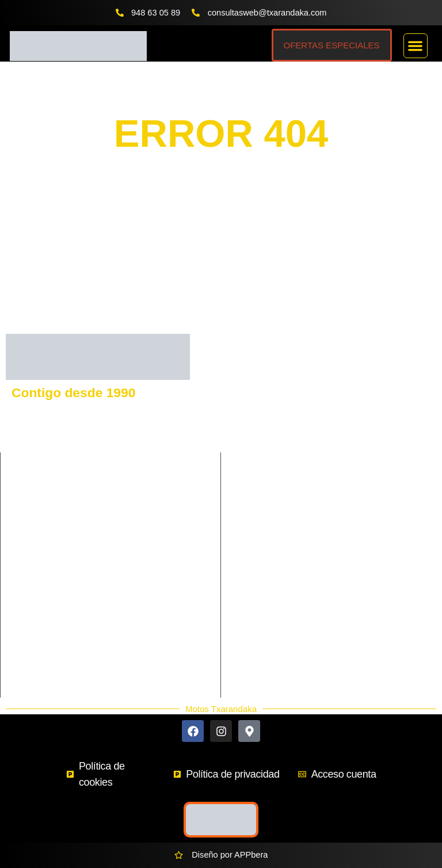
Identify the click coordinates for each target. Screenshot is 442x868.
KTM (244, 390)
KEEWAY (253, 448)
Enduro (26, 551)
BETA (341, 468)
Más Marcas (262, 597)
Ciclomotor (136, 512)
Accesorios (260, 639)
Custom (131, 532)
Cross (23, 532)
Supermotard (140, 571)
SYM (340, 448)
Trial (124, 591)
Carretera (30, 512)
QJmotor (252, 507)
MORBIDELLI (356, 488)
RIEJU (247, 468)
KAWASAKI (257, 429)
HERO (342, 507)
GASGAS (253, 409)
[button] (416, 46)
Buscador (257, 611)
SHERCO (253, 488)
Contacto (256, 584)
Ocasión (255, 667)
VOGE (342, 409)
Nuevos (254, 653)
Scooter (26, 571)
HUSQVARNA (357, 390)
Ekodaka (256, 625)
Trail (20, 591)
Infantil (129, 551)
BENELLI (348, 429)
